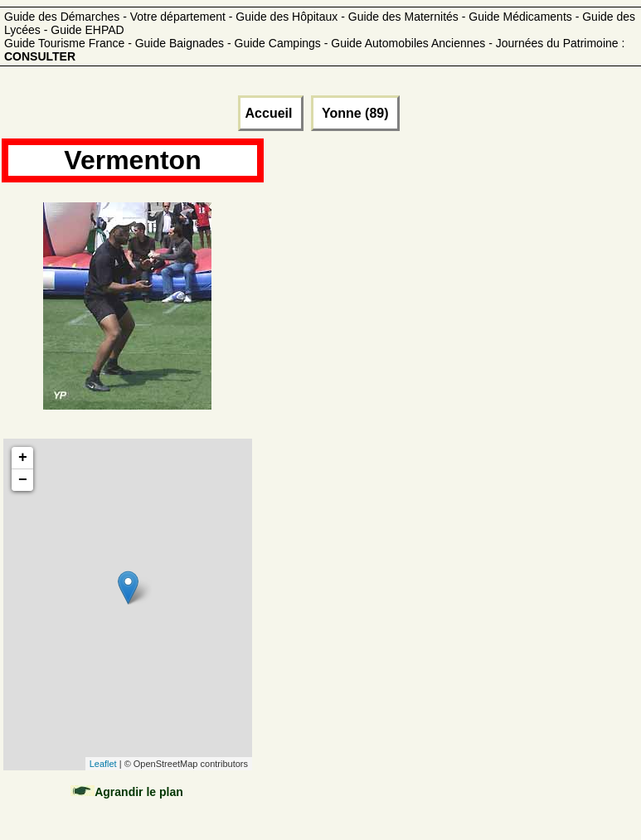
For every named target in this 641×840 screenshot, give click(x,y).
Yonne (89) (355, 113)
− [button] (23, 480)
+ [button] (23, 458)
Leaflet (103, 764)
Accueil (271, 113)
